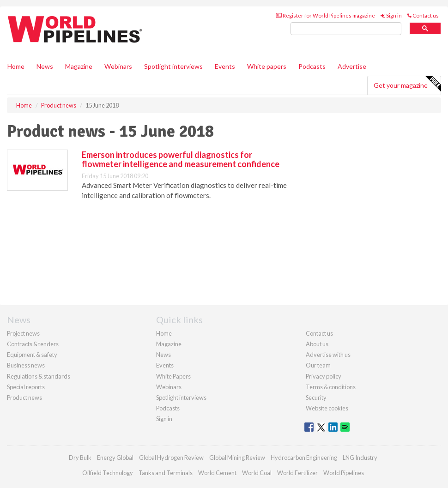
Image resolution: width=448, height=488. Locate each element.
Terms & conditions (331, 387)
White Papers (173, 376)
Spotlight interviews (173, 66)
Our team (318, 365)
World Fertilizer (297, 473)
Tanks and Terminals (166, 473)
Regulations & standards (39, 376)
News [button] (45, 66)
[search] (346, 29)
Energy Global (115, 458)
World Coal (257, 473)
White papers (267, 66)
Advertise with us (328, 355)
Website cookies (327, 408)
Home (16, 66)
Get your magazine (407, 84)
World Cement (217, 473)
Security (316, 398)
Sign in (391, 15)
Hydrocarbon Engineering (304, 458)
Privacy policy (324, 376)
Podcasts (312, 66)
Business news (26, 365)
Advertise (352, 66)
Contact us (423, 15)
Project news (23, 333)
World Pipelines (344, 473)
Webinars (118, 66)
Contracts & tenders (33, 344)
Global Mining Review (237, 458)
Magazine (79, 66)
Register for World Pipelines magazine (325, 15)
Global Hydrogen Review (171, 458)
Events (225, 66)
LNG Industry (360, 458)
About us (317, 344)
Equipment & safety (32, 355)
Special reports (26, 387)
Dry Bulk (80, 458)
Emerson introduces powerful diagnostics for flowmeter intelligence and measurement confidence (181, 159)
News (163, 355)
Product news (24, 398)
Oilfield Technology (108, 473)
